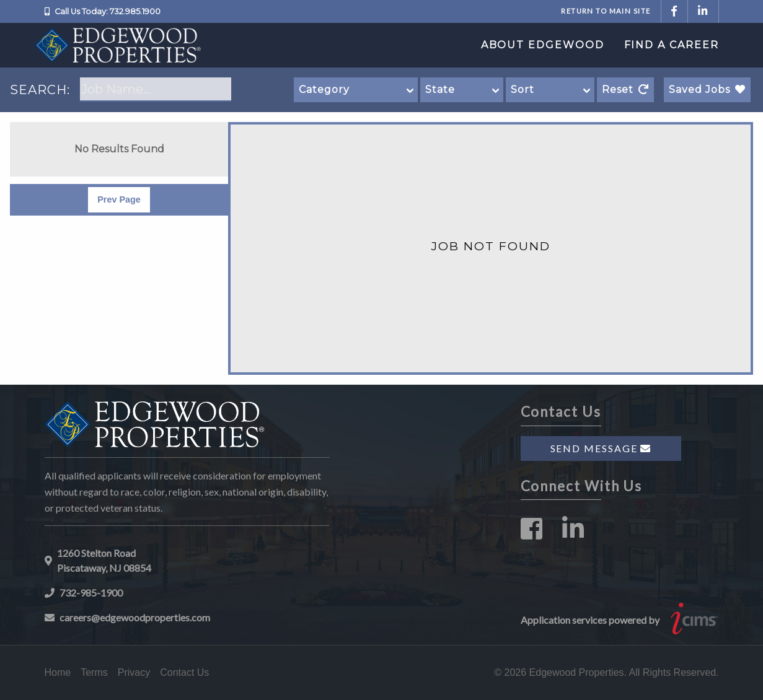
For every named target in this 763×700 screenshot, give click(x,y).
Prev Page (119, 199)
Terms (94, 672)
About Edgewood (543, 45)
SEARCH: (40, 90)
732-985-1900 (91, 593)
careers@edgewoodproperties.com (135, 617)
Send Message (601, 448)
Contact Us (184, 672)
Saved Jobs (707, 90)
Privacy (134, 672)
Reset (625, 90)
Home (58, 672)
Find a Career (672, 45)
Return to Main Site (606, 11)
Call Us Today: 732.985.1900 (108, 11)
